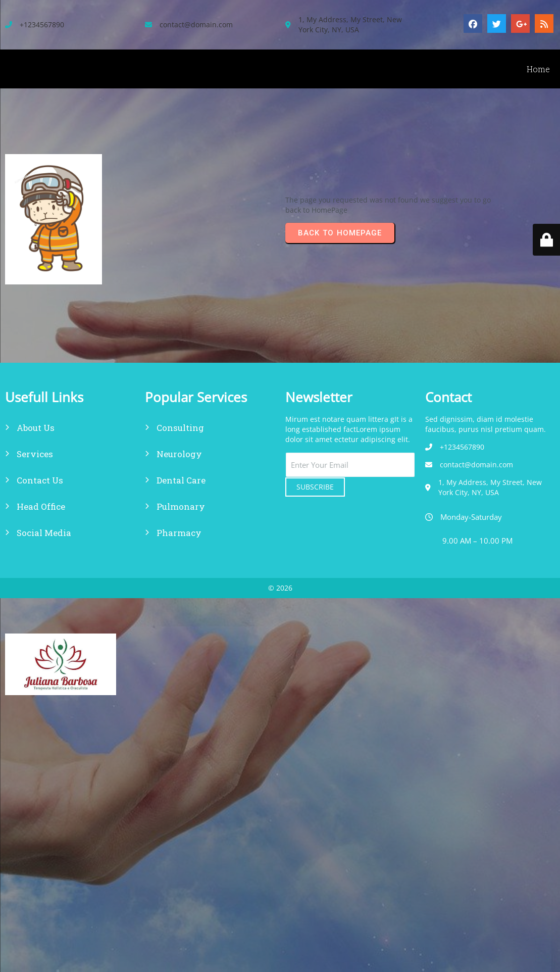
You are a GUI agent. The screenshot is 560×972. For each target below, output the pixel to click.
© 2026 (280, 588)
